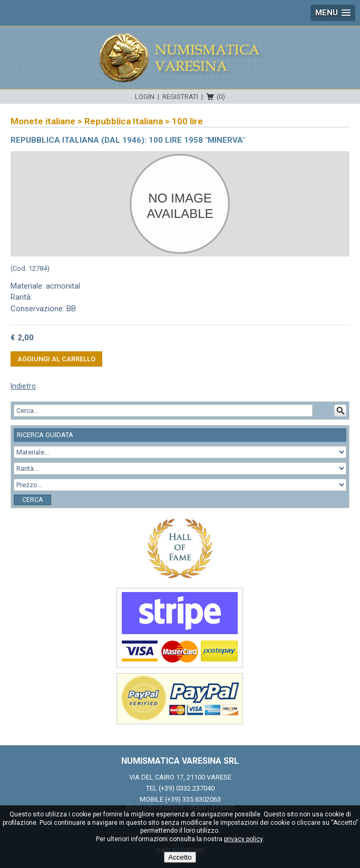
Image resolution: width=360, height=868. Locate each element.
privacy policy (243, 839)
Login (145, 97)
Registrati (180, 97)
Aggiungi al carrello (56, 359)
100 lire (187, 121)
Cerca (32, 500)
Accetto (180, 857)
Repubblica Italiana (124, 121)
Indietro (23, 386)
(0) (221, 97)
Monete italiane (43, 121)
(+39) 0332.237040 (187, 788)
